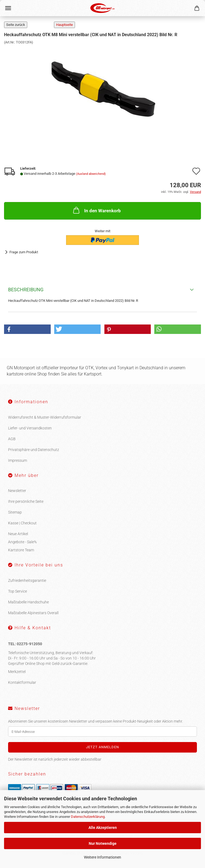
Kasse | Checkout (22, 523)
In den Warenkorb (96, 210)
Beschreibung (26, 290)
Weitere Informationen (102, 857)
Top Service (18, 591)
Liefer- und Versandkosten (30, 428)
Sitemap (15, 512)
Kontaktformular (22, 682)
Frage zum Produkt (24, 252)
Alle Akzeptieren (103, 828)
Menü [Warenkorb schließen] (8, 8)
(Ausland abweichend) (91, 174)
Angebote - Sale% (22, 542)
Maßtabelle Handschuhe (28, 602)
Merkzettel (17, 672)
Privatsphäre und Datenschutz (34, 450)
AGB (12, 439)
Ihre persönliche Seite (26, 501)
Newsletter (17, 491)
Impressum (18, 460)
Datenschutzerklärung (88, 817)
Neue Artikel (18, 534)
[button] (27, 329)
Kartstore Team (21, 550)
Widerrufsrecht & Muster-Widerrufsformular (45, 417)
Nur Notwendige (103, 843)
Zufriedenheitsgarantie (27, 580)
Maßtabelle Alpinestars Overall (33, 613)
